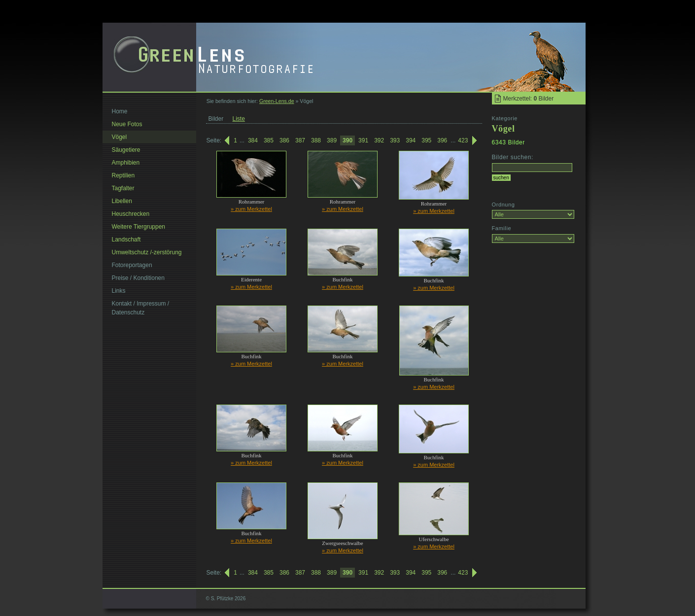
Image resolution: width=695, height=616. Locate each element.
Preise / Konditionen (138, 278)
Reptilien (123, 175)
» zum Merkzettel (251, 209)
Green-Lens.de (277, 101)
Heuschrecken (131, 214)
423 (463, 140)
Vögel (120, 137)
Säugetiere (126, 150)
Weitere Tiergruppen (139, 227)
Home (120, 111)
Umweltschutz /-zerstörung (147, 252)
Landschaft (126, 240)
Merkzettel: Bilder (529, 99)
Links (119, 291)
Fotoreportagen (132, 265)
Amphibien (126, 163)
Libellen (122, 201)
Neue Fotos (127, 124)
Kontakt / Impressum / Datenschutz (141, 308)
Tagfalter (123, 188)
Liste (239, 119)
